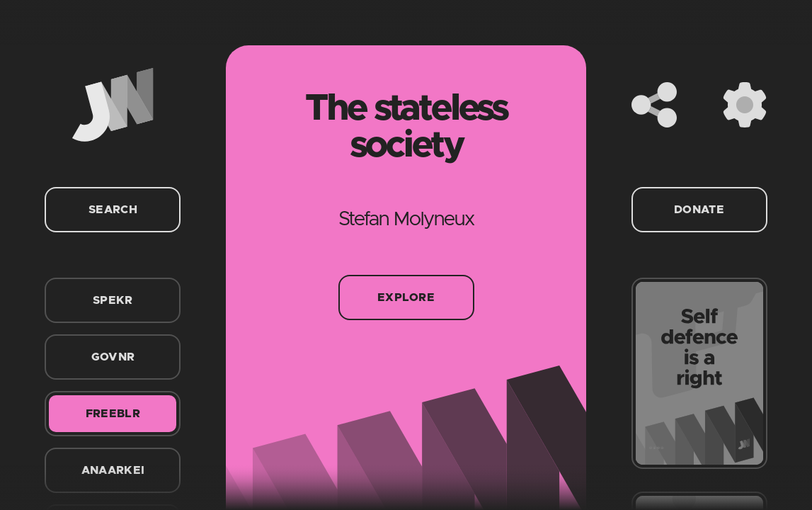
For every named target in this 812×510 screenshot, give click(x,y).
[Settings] (745, 105)
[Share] (654, 105)
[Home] (113, 105)
